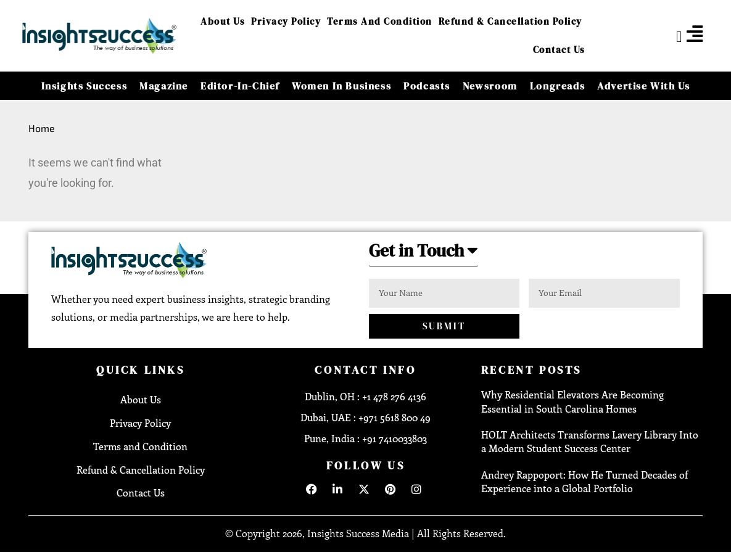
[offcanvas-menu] (695, 34)
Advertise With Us (643, 86)
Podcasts (427, 86)
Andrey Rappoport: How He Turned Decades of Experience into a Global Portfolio (584, 483)
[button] (427, 254)
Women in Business (341, 86)
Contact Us (559, 50)
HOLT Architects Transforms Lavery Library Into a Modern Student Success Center (590, 443)
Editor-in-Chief (240, 86)
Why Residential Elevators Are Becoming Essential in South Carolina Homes (572, 402)
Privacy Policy (286, 21)
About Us (223, 21)
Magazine (164, 86)
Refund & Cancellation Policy (510, 21)
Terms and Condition (380, 21)
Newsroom (490, 86)
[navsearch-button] (669, 36)
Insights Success (85, 86)
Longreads (557, 86)
